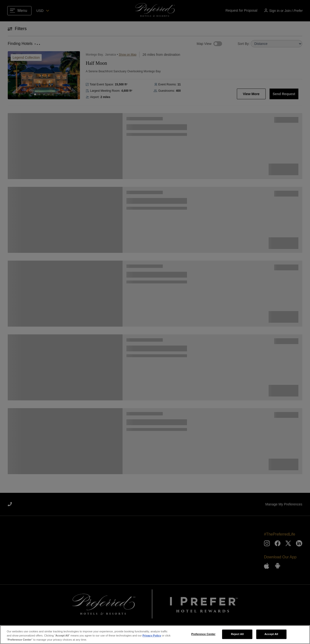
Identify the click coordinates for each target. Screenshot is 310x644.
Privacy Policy (152, 636)
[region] (155, 635)
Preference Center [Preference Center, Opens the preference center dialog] (203, 634)
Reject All (237, 634)
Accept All (271, 634)
